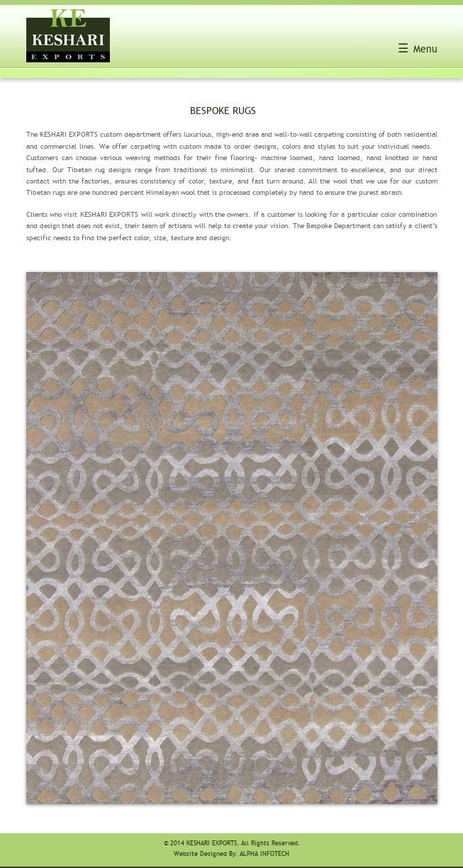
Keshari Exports (212, 844)
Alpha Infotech (264, 854)
